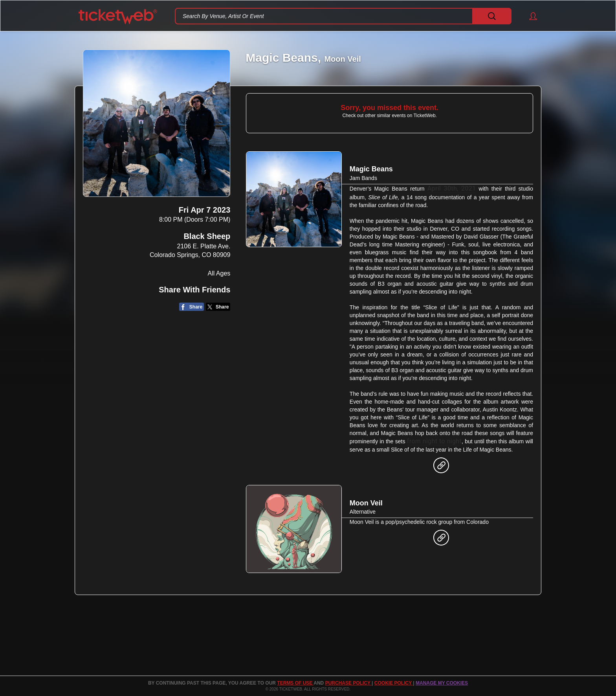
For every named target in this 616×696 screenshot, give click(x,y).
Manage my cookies (442, 683)
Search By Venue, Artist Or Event (223, 16)
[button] (529, 16)
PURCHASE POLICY (348, 683)
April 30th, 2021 (452, 188)
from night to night (434, 441)
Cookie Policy (394, 683)
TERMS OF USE (295, 683)
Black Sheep (207, 236)
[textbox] (343, 16)
